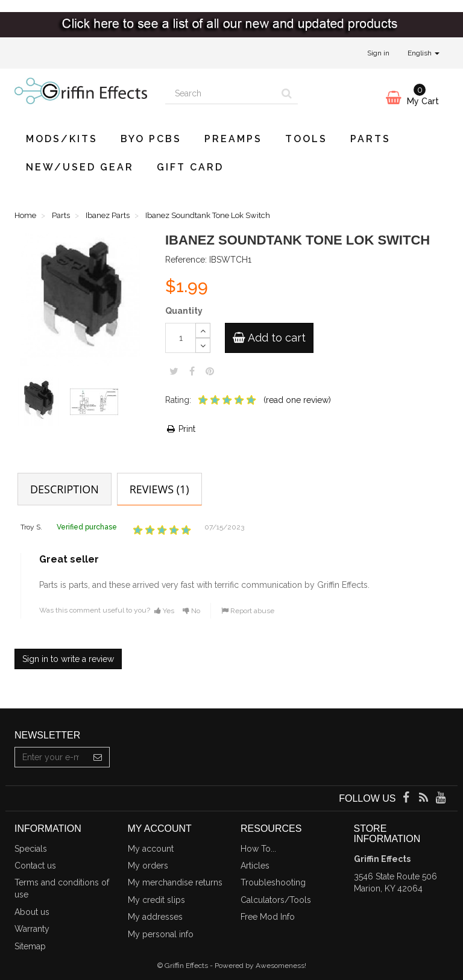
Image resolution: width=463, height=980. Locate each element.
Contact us (35, 866)
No (191, 611)
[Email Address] (51, 757)
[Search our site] (221, 94)
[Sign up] (98, 757)
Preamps (233, 139)
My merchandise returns (175, 882)
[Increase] (203, 330)
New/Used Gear (80, 167)
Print (180, 429)
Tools (306, 139)
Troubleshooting (273, 882)
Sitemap (30, 946)
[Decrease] (203, 345)
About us (32, 912)
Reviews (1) (159, 489)
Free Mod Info (268, 917)
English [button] (424, 53)
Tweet (174, 371)
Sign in (378, 53)
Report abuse (248, 611)
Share (192, 371)
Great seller (69, 559)
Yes (164, 611)
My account (151, 849)
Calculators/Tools (276, 900)
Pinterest (210, 371)
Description (65, 489)
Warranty (32, 929)
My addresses (155, 917)
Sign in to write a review (68, 659)
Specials (31, 849)
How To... (258, 849)
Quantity (184, 311)
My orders (148, 866)
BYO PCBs (151, 139)
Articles (255, 866)
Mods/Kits (62, 139)
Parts (370, 139)
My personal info (161, 934)
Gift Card (190, 167)
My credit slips (156, 900)
